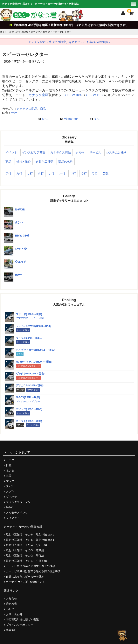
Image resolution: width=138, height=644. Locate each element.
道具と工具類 (45, 162)
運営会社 (11, 630)
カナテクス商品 (27, 109)
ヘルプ (10, 609)
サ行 (14, 113)
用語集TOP (71, 119)
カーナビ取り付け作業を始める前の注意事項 (33, 571)
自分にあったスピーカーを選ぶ (25, 577)
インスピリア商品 (34, 152)
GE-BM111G (95, 95)
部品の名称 (66, 162)
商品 (43, 109)
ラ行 (84, 173)
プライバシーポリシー (20, 625)
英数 (106, 173)
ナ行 (52, 173)
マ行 (73, 173)
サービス (95, 152)
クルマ (80, 152)
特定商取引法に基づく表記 (22, 620)
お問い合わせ (14, 614)
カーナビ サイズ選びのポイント (25, 582)
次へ (97, 119)
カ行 (19, 173)
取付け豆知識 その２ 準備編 (25, 556)
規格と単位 (24, 162)
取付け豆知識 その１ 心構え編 (26, 561)
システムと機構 (116, 152)
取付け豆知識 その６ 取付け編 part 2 (30, 535)
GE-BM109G (74, 95)
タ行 (41, 173)
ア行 (8, 173)
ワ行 (95, 173)
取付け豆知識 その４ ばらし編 (26, 545)
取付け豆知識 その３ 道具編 (25, 550)
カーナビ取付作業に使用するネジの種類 (31, 566)
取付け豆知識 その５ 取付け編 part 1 (30, 540)
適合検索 (11, 604)
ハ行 (62, 173)
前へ (45, 119)
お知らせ (11, 599)
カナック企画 (38, 95)
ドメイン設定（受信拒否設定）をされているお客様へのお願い (69, 42)
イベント (11, 152)
